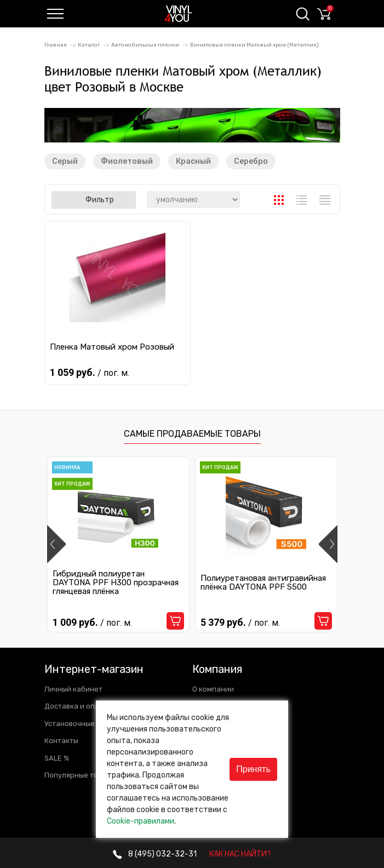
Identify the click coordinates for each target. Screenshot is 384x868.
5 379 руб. (240, 623)
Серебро (251, 161)
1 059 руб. (91, 372)
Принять (253, 769)
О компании (213, 689)
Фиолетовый (127, 161)
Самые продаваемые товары (192, 434)
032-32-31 (155, 854)
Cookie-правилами (141, 821)
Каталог (89, 45)
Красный (193, 161)
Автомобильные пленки (145, 45)
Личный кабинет (73, 689)
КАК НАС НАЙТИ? (240, 854)
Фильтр (94, 200)
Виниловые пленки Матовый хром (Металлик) (254, 45)
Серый (65, 161)
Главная (56, 45)
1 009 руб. (92, 623)
